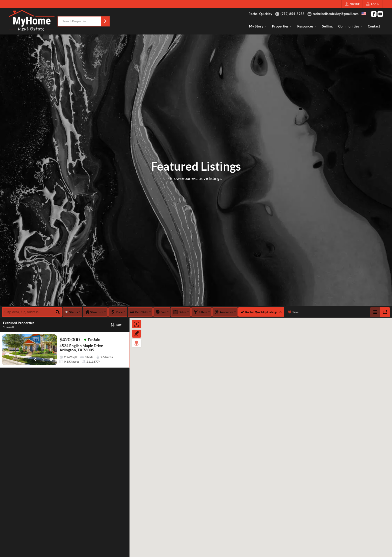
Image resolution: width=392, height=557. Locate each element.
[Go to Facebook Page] (374, 14)
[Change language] (364, 14)
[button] (105, 21)
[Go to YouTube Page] (380, 14)
